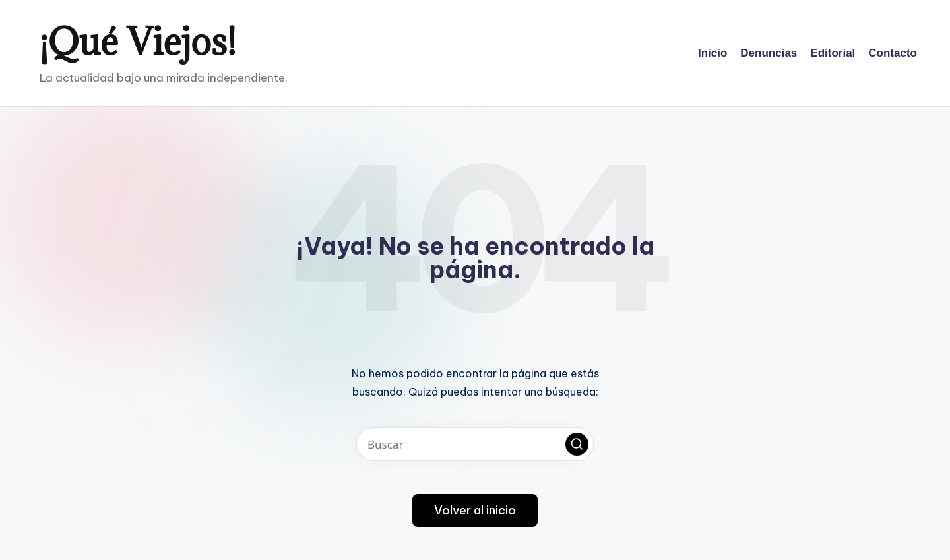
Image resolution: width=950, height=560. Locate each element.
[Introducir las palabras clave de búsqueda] (475, 444)
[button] (577, 444)
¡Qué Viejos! (138, 41)
